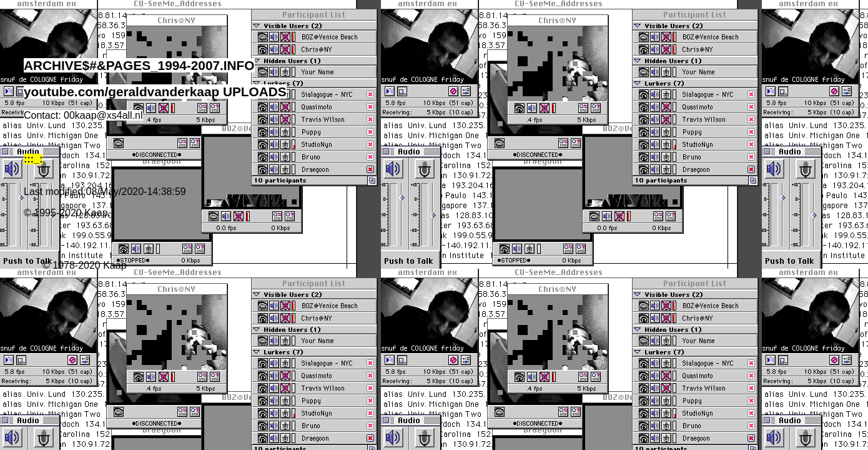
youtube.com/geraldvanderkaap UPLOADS (155, 92)
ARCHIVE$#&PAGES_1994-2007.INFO (139, 65)
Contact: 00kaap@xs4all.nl (83, 115)
